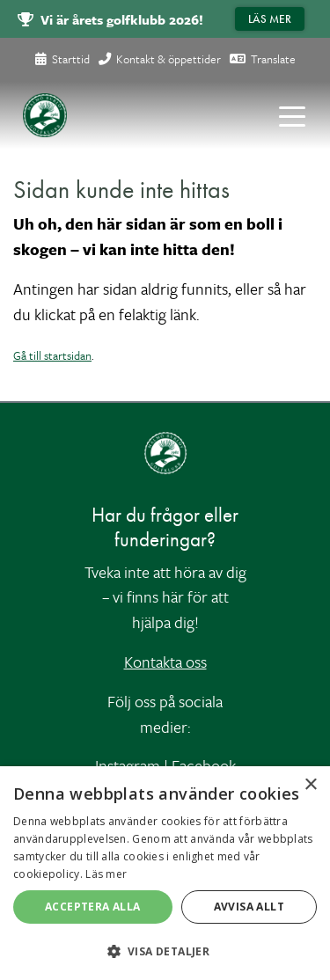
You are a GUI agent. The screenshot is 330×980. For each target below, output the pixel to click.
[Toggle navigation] (292, 115)
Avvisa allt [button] (249, 907)
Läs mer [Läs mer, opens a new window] (106, 874)
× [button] (310, 785)
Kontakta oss (165, 662)
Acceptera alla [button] (93, 907)
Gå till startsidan (52, 355)
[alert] (165, 873)
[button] (165, 951)
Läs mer (270, 19)
